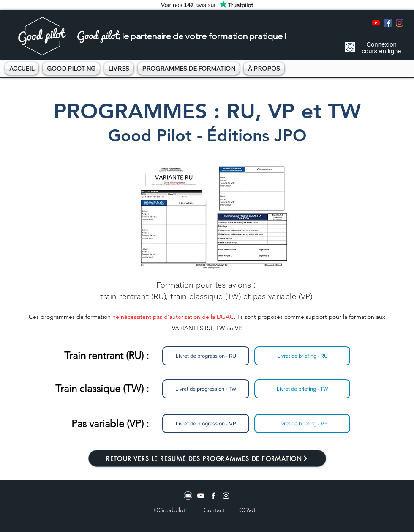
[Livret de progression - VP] (206, 424)
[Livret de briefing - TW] (302, 389)
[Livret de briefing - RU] (302, 356)
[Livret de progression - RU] (206, 356)
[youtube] (376, 23)
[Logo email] (188, 496)
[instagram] (400, 23)
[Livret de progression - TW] (206, 389)
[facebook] (388, 23)
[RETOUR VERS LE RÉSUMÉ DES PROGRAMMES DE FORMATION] (207, 458)
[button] (71, 69)
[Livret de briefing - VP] (302, 424)
